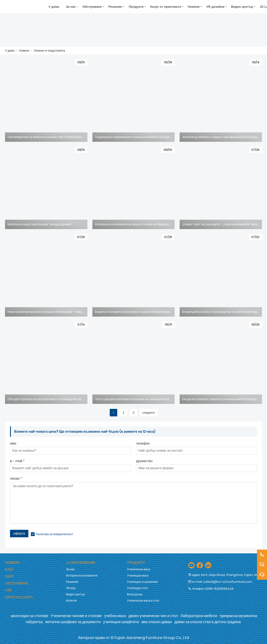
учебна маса (115, 616)
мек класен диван (157, 622)
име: (13, 444)
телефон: (143, 444)
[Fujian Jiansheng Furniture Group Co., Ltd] (25, 7)
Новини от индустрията (49, 51)
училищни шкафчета (121, 622)
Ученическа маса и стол (143, 601)
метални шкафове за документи (73, 622)
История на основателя (82, 576)
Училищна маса (138, 576)
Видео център (76, 594)
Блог (9, 570)
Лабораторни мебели (199, 616)
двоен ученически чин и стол (153, 616)
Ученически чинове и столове (76, 616)
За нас (71, 569)
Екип (9, 576)
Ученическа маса (139, 569)
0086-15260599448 (219, 589)
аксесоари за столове (30, 616)
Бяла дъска (135, 594)
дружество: (144, 461)
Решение (72, 582)
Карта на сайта (19, 597)
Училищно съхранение (142, 582)
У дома (10, 51)
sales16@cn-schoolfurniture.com (228, 582)
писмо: (16, 479)
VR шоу (71, 588)
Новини (24, 51)
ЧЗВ (8, 590)
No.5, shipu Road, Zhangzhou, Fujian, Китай (232, 575)
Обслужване (17, 583)
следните (149, 413)
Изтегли (71, 601)
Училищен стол (137, 588)
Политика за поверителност (55, 534)
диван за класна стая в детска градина (208, 622)
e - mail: (17, 461)
